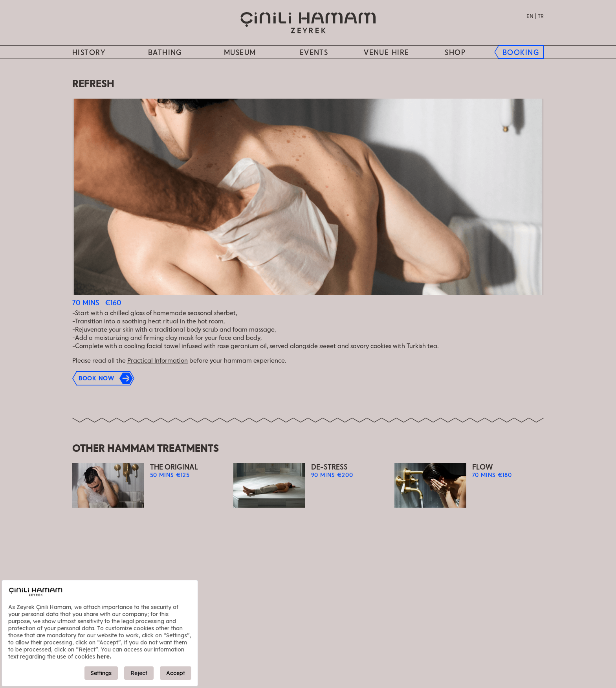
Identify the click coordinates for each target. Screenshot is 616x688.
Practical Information (158, 361)
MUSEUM (240, 53)
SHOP (455, 53)
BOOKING (521, 53)
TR (541, 17)
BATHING (165, 53)
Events (314, 53)
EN (530, 17)
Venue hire (386, 53)
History (89, 53)
